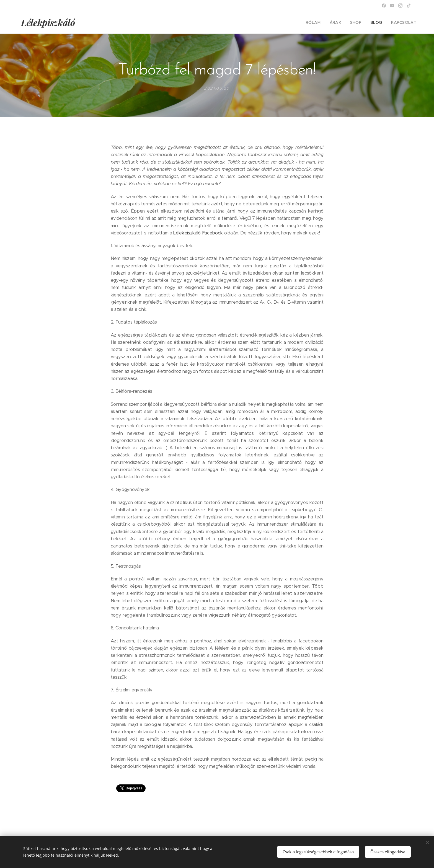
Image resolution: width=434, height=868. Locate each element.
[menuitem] (321, 22)
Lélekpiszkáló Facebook (198, 233)
